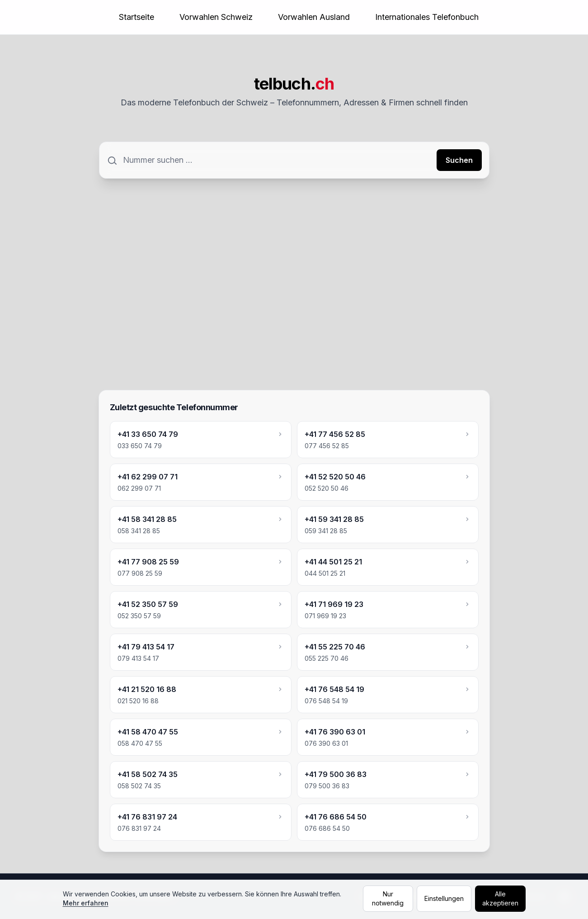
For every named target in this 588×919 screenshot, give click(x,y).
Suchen (459, 160)
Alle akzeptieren (500, 898)
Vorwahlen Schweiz (216, 17)
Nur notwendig (388, 898)
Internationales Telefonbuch (427, 17)
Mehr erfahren (86, 903)
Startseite (136, 17)
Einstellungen (444, 898)
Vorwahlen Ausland (314, 17)
